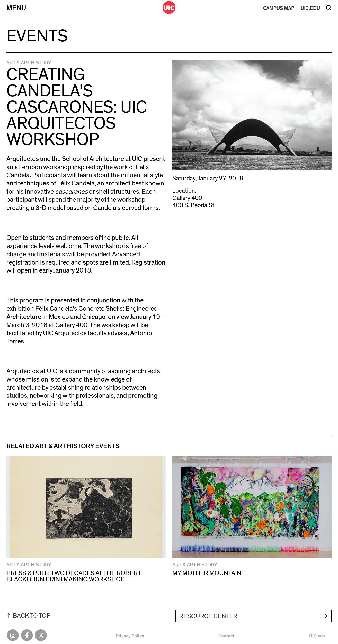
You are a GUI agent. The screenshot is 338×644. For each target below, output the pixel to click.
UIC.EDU (310, 8)
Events (37, 36)
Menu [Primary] (16, 8)
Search (329, 10)
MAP (279, 8)
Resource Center (208, 616)
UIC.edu (317, 636)
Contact (226, 636)
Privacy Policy (130, 636)
